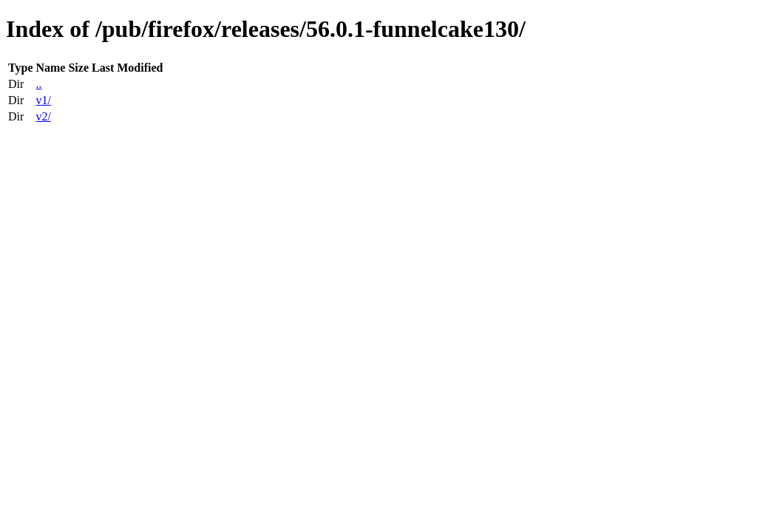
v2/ (43, 116)
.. (38, 84)
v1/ (43, 100)
